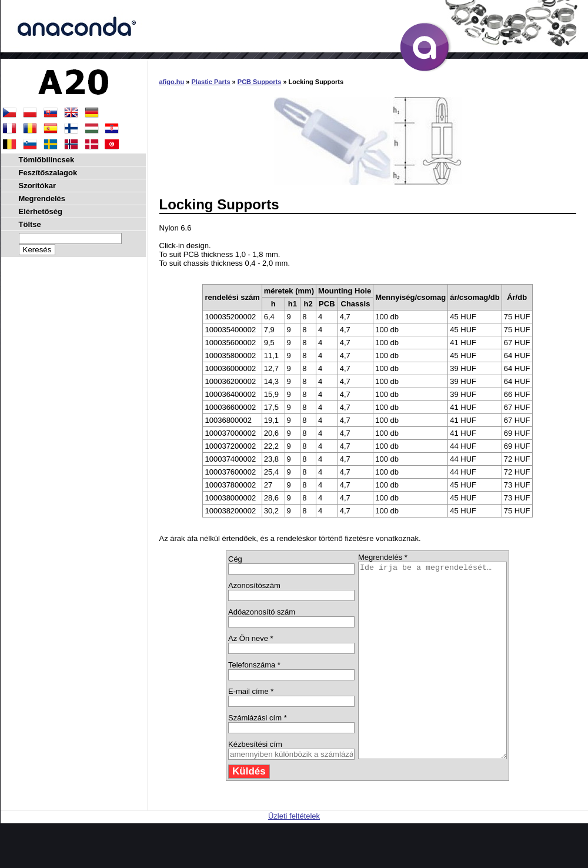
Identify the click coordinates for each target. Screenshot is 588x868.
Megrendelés (42, 198)
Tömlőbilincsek (47, 160)
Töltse (30, 224)
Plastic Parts (211, 82)
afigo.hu (172, 82)
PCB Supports (260, 82)
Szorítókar (38, 186)
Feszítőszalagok (48, 173)
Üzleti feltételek (294, 855)
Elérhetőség (41, 211)
